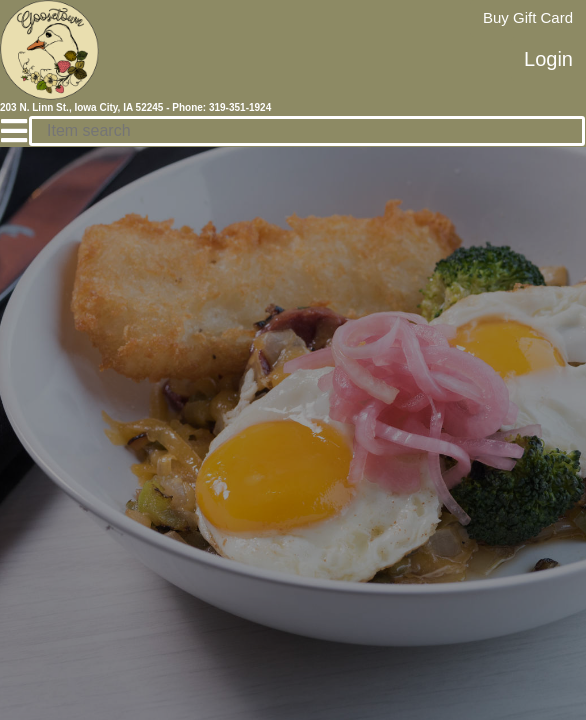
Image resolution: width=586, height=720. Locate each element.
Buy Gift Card (528, 17)
